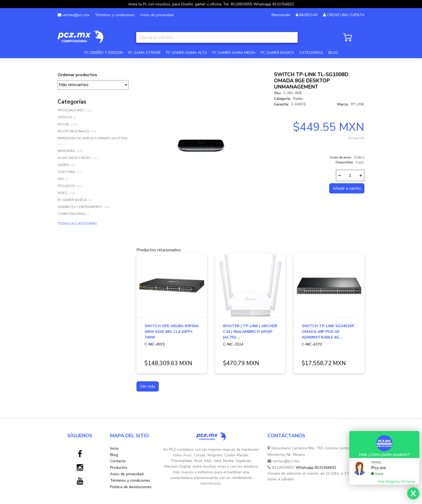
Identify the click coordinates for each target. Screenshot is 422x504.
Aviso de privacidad (157, 15)
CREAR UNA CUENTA (346, 15)
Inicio (114, 448)
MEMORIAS (66, 151)
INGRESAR (308, 15)
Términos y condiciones (115, 15)
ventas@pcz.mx (73, 15)
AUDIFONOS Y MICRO (74, 158)
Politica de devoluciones (131, 487)
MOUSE (63, 124)
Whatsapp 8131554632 (316, 468)
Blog (114, 455)
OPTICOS (65, 117)
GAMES (63, 165)
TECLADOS (66, 186)
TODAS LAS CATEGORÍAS (77, 224)
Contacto (118, 461)
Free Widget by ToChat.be (397, 482)
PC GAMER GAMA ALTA (187, 53)
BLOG (333, 53)
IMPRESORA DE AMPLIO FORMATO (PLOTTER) (93, 138)
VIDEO (63, 193)
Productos (119, 468)
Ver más (148, 386)
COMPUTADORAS (71, 214)
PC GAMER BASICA (277, 53)
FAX (61, 179)
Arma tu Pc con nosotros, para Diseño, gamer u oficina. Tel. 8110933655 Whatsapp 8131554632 (211, 4)
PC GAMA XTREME (144, 53)
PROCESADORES (71, 110)
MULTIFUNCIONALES (73, 131)
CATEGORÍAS (311, 53)
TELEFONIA (66, 172)
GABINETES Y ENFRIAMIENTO (80, 207)
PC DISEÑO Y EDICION (103, 53)
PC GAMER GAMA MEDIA (234, 53)
